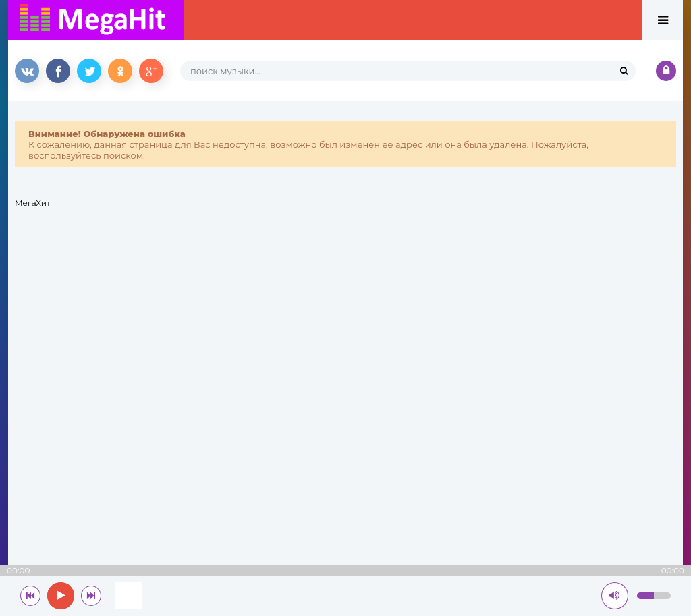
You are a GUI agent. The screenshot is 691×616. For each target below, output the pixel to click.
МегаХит (33, 203)
